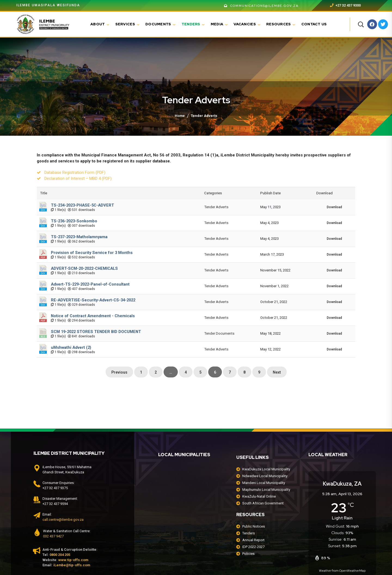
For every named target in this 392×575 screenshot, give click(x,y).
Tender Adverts (216, 207)
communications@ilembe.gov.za (261, 6)
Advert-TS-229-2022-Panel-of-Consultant (90, 284)
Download (334, 207)
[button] (361, 24)
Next (277, 372)
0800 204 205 (60, 555)
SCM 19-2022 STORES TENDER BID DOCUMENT (96, 332)
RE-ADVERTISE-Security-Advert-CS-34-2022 (93, 300)
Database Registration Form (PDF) (75, 172)
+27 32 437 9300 (345, 5)
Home (180, 116)
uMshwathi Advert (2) (71, 347)
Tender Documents (219, 333)
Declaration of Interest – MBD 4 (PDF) (78, 178)
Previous (119, 372)
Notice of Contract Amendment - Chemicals (93, 316)
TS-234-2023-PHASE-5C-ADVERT (82, 205)
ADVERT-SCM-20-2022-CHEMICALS (84, 268)
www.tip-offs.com (73, 560)
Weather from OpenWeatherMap (342, 571)
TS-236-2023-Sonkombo (74, 221)
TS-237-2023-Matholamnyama (79, 237)
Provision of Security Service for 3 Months (92, 253)
